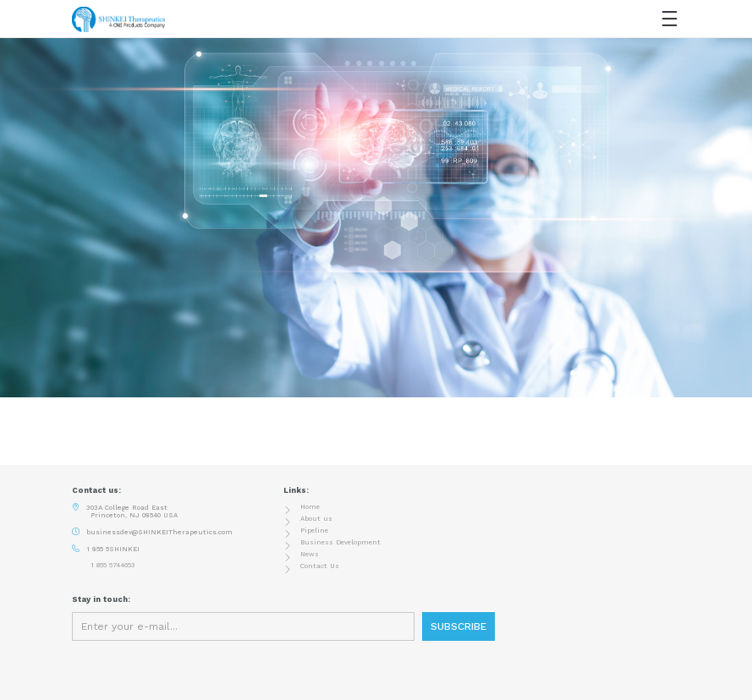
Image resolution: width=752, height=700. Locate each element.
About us (316, 519)
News (310, 554)
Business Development (340, 542)
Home (310, 507)
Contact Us (320, 566)
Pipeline (314, 530)
